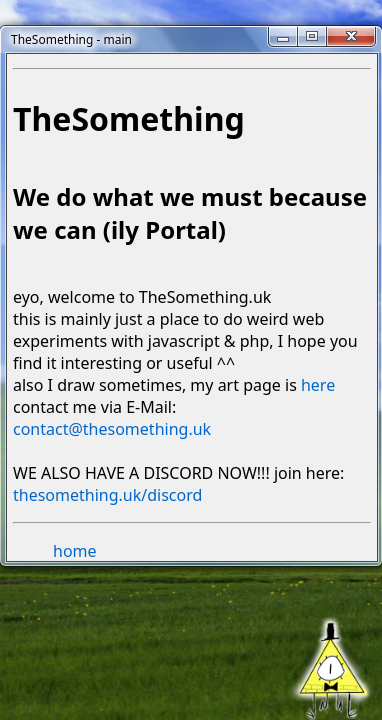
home (75, 551)
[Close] (351, 36)
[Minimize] (283, 36)
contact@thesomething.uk (112, 429)
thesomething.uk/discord (107, 495)
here (318, 385)
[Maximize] (312, 36)
